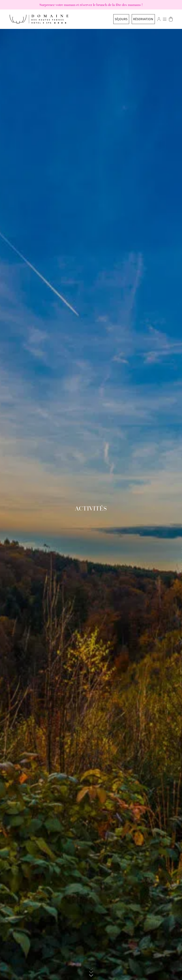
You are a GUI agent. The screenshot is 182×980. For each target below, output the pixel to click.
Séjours (121, 19)
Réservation (143, 19)
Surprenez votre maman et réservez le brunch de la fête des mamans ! (91, 5)
